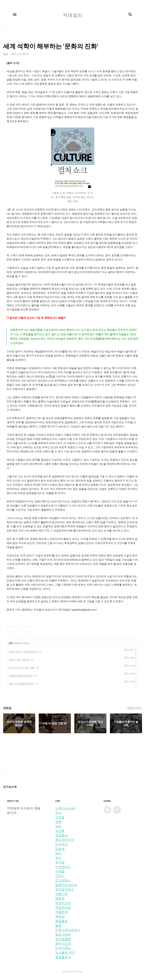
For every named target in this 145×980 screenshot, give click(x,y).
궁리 (58, 826)
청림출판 (61, 921)
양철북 (60, 898)
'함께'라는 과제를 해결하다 (21, 683)
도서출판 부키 (65, 952)
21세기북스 (63, 948)
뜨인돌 (60, 831)
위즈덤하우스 (65, 889)
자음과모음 (63, 907)
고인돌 (60, 817)
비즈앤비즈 (63, 867)
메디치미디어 (65, 840)
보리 (58, 853)
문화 (11, 643)
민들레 (60, 849)
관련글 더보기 (134, 708)
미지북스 (61, 844)
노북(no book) (65, 808)
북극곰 (60, 862)
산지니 (60, 876)
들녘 (58, 925)
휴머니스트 (63, 943)
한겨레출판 (63, 939)
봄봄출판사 (63, 957)
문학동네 (61, 835)
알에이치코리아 (66, 885)
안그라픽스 (63, 880)
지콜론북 (61, 912)
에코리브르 (63, 903)
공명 (58, 822)
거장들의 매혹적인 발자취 (21, 675)
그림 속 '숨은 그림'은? (19, 659)
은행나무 (61, 894)
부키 (58, 858)
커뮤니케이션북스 (68, 930)
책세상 (60, 916)
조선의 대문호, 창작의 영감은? (23, 651)
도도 (58, 813)
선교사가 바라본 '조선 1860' (22, 667)
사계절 (60, 871)
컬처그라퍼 (63, 934)
